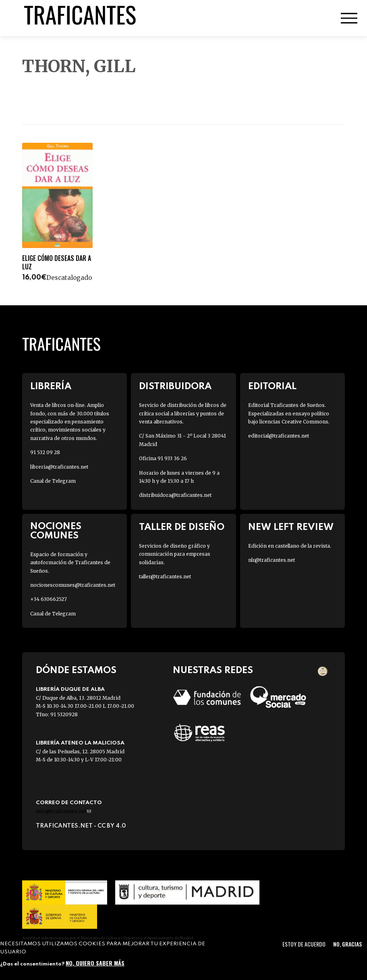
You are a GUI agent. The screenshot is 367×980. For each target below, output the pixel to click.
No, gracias (347, 944)
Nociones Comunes (56, 531)
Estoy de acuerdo (304, 944)
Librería (51, 387)
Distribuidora (175, 387)
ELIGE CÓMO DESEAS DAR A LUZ (57, 263)
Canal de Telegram (53, 481)
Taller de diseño (182, 527)
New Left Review (291, 527)
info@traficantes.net (63, 811)
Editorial (272, 387)
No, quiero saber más (95, 963)
